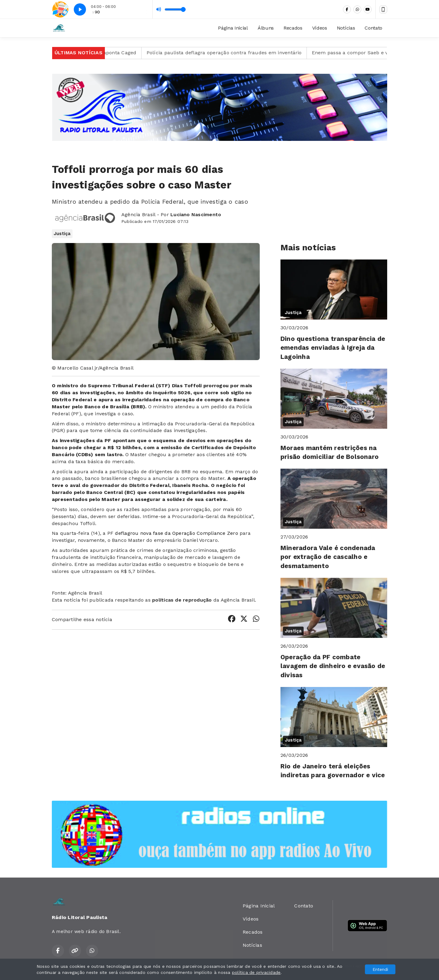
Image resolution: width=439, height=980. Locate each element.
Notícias (346, 28)
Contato (373, 28)
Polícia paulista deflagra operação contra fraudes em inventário (239, 53)
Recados (293, 28)
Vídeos (320, 28)
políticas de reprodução (182, 600)
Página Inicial (233, 28)
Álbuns (266, 28)
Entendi (380, 969)
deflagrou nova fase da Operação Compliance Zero (176, 533)
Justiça (62, 234)
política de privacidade (256, 972)
